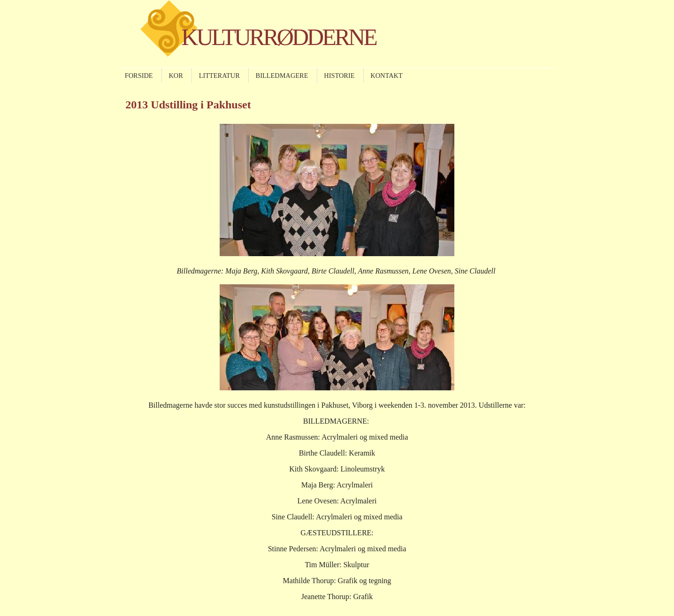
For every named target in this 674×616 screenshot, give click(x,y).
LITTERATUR (219, 76)
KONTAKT (386, 76)
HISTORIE (339, 76)
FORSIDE (139, 76)
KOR (176, 76)
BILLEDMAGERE (282, 76)
